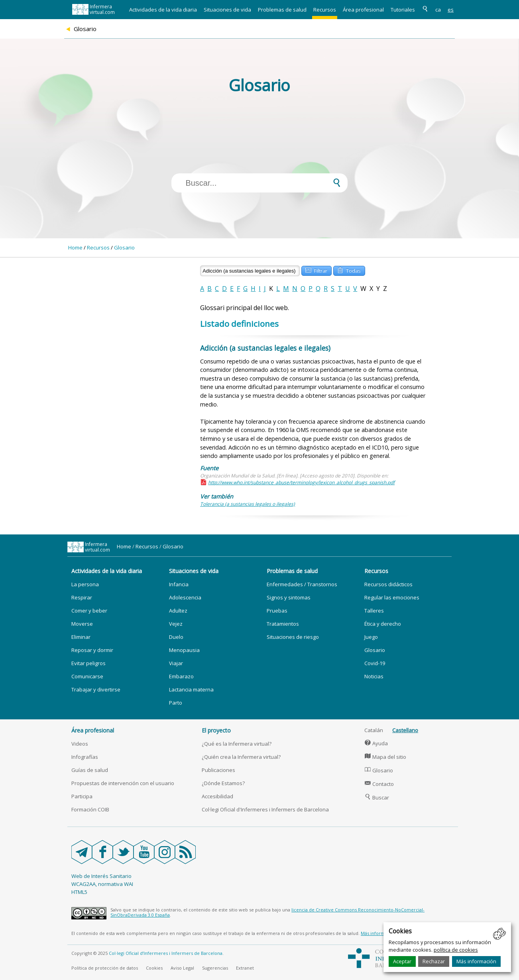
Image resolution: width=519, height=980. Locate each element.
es (451, 10)
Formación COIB (90, 809)
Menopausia (184, 650)
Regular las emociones (392, 597)
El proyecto (216, 730)
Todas (349, 270)
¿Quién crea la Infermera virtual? (241, 757)
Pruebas (277, 611)
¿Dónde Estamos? (223, 783)
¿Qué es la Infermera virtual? (237, 744)
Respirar (82, 597)
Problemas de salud (282, 10)
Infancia (179, 584)
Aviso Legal (182, 968)
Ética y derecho (383, 624)
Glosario (124, 247)
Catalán (374, 730)
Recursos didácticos (388, 584)
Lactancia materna (191, 689)
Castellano (405, 730)
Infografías (85, 757)
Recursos (325, 10)
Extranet (245, 968)
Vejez (176, 624)
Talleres (374, 611)
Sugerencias (215, 968)
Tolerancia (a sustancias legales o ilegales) (248, 504)
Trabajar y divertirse (96, 689)
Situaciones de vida (227, 10)
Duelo (176, 637)
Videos (80, 744)
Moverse (82, 624)
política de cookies (456, 950)
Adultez (178, 611)
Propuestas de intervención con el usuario (123, 783)
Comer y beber (89, 611)
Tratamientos (283, 624)
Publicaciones (218, 770)
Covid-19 (375, 663)
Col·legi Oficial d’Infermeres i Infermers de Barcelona (166, 953)
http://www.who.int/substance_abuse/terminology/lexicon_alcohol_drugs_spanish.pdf (301, 482)
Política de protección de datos (105, 968)
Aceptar (402, 961)
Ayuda (376, 743)
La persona (85, 584)
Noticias (374, 676)
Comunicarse (87, 676)
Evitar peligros (88, 663)
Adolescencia (185, 597)
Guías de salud (90, 770)
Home (75, 247)
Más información (476, 961)
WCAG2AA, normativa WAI (102, 884)
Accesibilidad (217, 796)
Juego (371, 637)
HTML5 (79, 892)
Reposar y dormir (92, 650)
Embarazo (181, 676)
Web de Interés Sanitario (101, 876)
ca (438, 10)
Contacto (379, 784)
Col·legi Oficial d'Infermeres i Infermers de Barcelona (265, 809)
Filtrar (316, 270)
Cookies (154, 968)
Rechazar (434, 961)
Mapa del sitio (385, 757)
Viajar (176, 663)
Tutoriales (403, 10)
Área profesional (363, 10)
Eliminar (81, 637)
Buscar (377, 797)
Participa (82, 796)
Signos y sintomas (289, 597)
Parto (176, 703)
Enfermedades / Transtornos (302, 584)
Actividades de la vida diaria (163, 10)
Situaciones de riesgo (293, 637)
